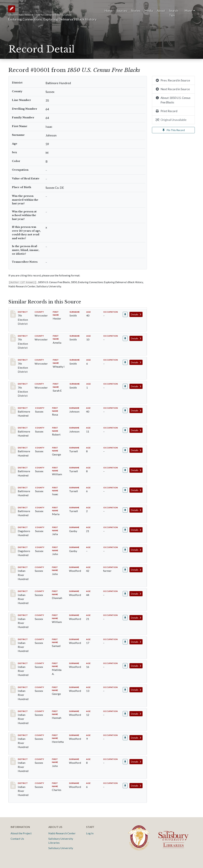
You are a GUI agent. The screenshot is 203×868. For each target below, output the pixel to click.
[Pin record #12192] (125, 666)
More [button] (188, 11)
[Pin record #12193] (125, 690)
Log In (90, 833)
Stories (136, 11)
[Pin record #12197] (125, 786)
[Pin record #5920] (125, 338)
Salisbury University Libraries (61, 841)
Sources (122, 11)
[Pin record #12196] (125, 762)
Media (149, 11)
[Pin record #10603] (125, 430)
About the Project (21, 833)
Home (108, 11)
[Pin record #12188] (125, 570)
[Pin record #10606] (125, 490)
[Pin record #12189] (125, 594)
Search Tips (174, 13)
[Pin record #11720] (125, 530)
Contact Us (17, 839)
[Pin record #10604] (125, 450)
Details (136, 314)
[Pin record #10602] (125, 410)
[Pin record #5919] (125, 314)
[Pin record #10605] (125, 470)
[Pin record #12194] (125, 714)
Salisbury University (61, 848)
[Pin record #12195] (125, 738)
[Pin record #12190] (125, 618)
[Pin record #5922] (125, 386)
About (161, 11)
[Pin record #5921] (125, 362)
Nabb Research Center (62, 833)
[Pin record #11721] (125, 550)
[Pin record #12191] (125, 642)
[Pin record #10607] (125, 510)
